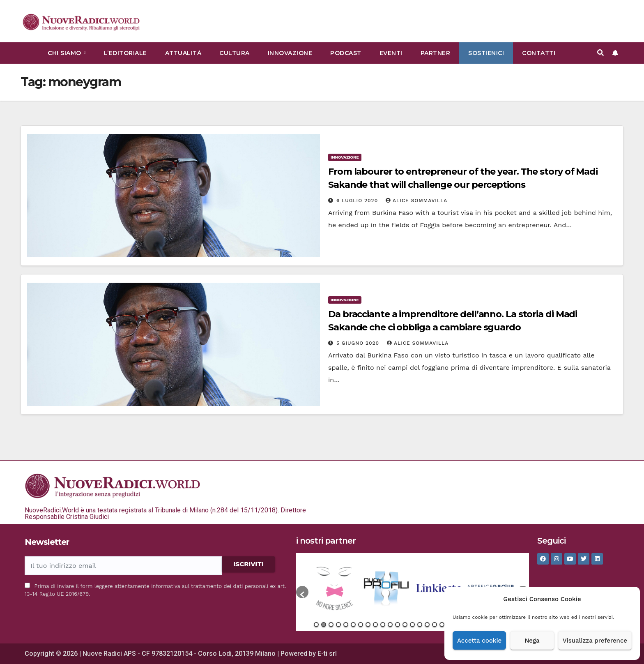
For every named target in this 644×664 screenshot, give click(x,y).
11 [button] (390, 625)
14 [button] (412, 625)
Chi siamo (65, 53)
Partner (436, 53)
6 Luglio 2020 (358, 201)
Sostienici (486, 53)
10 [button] (383, 625)
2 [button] (324, 625)
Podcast (346, 53)
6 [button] (353, 625)
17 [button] (435, 625)
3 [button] (331, 625)
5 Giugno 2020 (359, 343)
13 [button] (405, 625)
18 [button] (442, 625)
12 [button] (398, 625)
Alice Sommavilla (416, 201)
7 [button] (361, 625)
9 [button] (375, 625)
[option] (335, 588)
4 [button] (338, 625)
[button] (600, 53)
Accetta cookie (479, 641)
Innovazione (290, 53)
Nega (532, 641)
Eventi (391, 53)
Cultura (235, 53)
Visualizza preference (595, 641)
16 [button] (427, 625)
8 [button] (368, 625)
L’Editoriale (125, 53)
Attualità (183, 53)
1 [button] (316, 625)
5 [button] (346, 625)
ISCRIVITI (248, 564)
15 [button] (420, 625)
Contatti (539, 53)
